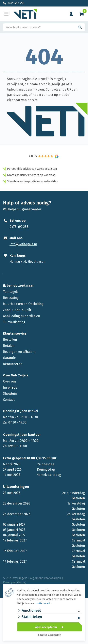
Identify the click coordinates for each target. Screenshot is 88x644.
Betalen (9, 346)
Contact (9, 400)
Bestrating (11, 298)
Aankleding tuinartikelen (22, 316)
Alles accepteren (46, 627)
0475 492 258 (16, 3)
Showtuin (10, 394)
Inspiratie (10, 387)
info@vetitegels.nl (23, 244)
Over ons (10, 381)
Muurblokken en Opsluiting (23, 304)
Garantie (9, 358)
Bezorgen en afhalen (19, 352)
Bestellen (10, 340)
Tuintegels (11, 292)
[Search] (80, 27)
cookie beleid (42, 603)
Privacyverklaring (14, 582)
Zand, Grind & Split (17, 310)
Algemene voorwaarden (46, 578)
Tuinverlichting (14, 322)
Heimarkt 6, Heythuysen (28, 262)
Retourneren (13, 364)
